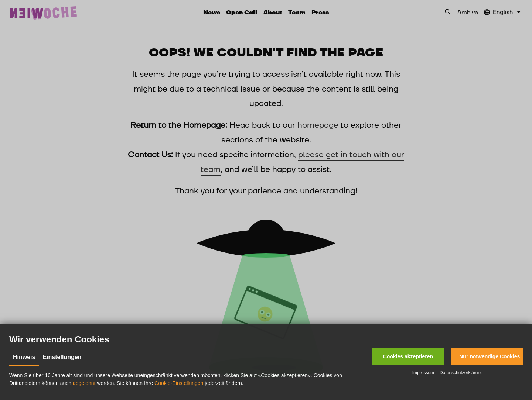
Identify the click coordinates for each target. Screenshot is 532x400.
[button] (408, 356)
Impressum (423, 373)
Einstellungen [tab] (62, 357)
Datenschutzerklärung (461, 373)
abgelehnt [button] (84, 383)
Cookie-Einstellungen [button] (179, 383)
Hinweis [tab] (24, 357)
